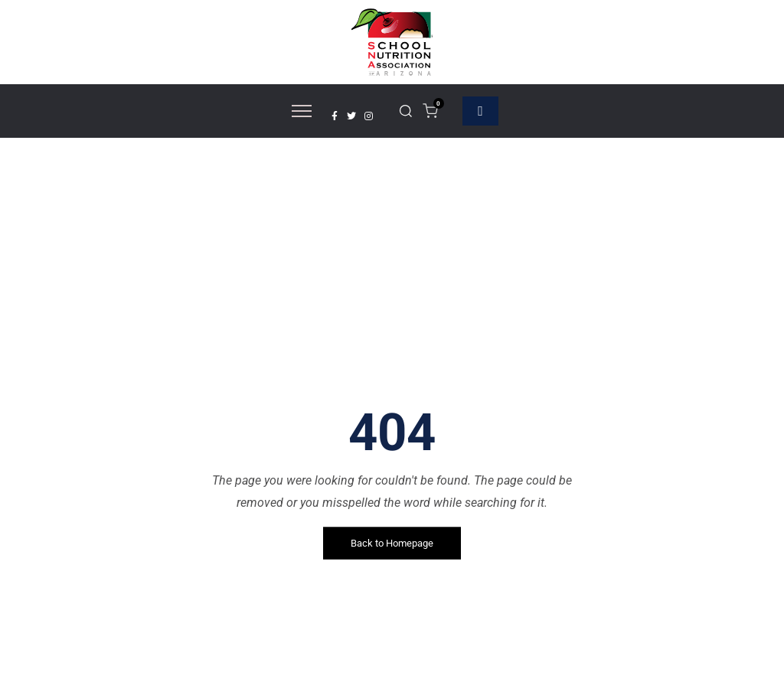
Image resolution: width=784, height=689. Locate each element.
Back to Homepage (392, 543)
